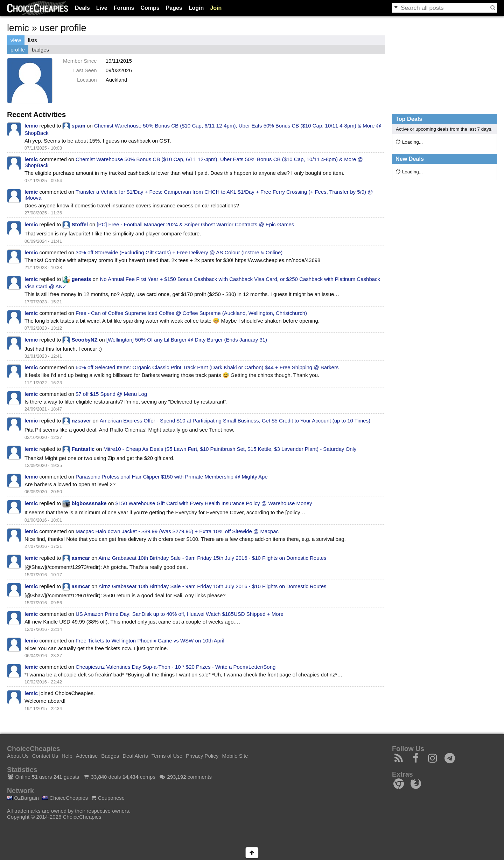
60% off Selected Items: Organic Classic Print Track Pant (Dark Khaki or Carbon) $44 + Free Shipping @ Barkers (207, 367)
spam (79, 126)
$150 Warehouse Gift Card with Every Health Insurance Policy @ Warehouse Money (214, 503)
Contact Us (45, 756)
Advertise (87, 756)
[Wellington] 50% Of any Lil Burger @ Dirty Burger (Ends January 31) (187, 340)
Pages (174, 8)
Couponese (108, 798)
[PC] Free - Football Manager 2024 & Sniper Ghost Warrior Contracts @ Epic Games (195, 224)
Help (67, 756)
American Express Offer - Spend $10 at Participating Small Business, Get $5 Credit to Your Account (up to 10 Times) (235, 421)
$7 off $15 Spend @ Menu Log (111, 394)
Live (102, 8)
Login (196, 8)
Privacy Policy (202, 756)
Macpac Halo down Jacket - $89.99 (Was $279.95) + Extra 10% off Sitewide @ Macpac (177, 531)
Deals (82, 8)
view (16, 40)
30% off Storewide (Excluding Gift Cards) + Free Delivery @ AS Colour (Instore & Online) (179, 252)
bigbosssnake (89, 503)
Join (216, 8)
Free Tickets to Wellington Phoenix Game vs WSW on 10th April (150, 641)
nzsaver (82, 421)
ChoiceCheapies (65, 798)
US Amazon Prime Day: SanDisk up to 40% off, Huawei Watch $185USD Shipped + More (180, 614)
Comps (150, 8)
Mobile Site (235, 756)
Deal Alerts (135, 756)
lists (33, 40)
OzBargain (23, 798)
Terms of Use (167, 756)
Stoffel (80, 224)
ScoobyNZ (85, 340)
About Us (18, 756)
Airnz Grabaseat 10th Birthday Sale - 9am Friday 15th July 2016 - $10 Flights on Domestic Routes (212, 558)
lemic (31, 126)
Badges (110, 756)
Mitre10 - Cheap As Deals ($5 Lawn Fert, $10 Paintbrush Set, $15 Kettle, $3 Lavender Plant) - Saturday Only (230, 449)
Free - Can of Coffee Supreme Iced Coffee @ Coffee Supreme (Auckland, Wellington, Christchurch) (191, 313)
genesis (82, 279)
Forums (124, 8)
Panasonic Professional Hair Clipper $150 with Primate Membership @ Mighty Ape (172, 477)
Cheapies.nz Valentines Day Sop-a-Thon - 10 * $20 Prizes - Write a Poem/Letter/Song (176, 667)
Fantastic (83, 449)
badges (40, 50)
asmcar (81, 558)
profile (18, 50)
